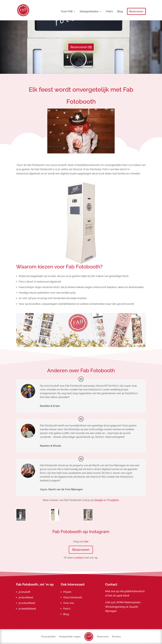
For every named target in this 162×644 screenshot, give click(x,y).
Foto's (67, 609)
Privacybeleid (48, 637)
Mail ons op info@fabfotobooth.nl (125, 591)
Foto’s (109, 12)
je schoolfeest (27, 603)
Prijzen (67, 592)
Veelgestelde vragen (70, 637)
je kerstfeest (26, 597)
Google (99, 500)
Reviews (117, 637)
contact (79, 558)
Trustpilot (113, 500)
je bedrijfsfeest (27, 609)
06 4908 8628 (121, 596)
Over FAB (67, 12)
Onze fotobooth (73, 597)
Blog (120, 12)
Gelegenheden (89, 12)
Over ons (69, 603)
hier (86, 542)
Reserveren (136, 12)
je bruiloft (24, 592)
